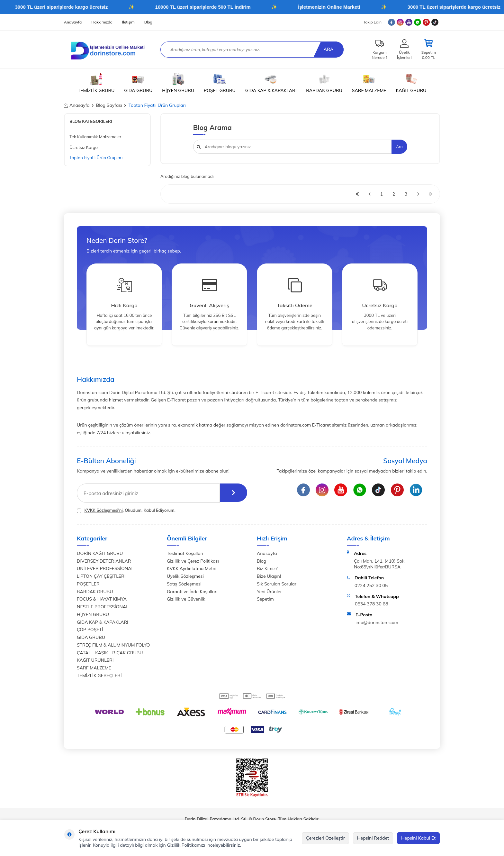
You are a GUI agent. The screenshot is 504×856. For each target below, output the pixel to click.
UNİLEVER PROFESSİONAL (105, 568)
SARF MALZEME (369, 83)
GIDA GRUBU (138, 83)
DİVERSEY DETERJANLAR (104, 561)
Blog (148, 22)
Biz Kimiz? (267, 568)
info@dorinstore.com (377, 622)
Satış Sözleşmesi (184, 584)
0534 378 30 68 (371, 604)
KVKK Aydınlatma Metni (192, 568)
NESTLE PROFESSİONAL (103, 607)
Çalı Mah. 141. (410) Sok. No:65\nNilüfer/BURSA (380, 564)
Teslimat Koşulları (185, 553)
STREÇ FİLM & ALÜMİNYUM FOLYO (113, 645)
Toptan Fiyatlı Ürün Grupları (96, 158)
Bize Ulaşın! (269, 576)
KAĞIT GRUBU (411, 83)
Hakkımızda (102, 22)
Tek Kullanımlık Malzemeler (95, 137)
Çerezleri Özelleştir (325, 838)
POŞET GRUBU (220, 83)
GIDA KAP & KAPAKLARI (271, 83)
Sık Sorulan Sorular (277, 584)
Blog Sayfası (109, 105)
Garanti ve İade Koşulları (192, 592)
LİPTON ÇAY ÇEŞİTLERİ (101, 576)
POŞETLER (88, 584)
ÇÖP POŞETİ (90, 630)
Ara (328, 49)
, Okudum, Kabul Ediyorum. (126, 510)
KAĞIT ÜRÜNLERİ (95, 660)
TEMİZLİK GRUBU (96, 83)
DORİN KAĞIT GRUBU (100, 553)
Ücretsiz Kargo (84, 147)
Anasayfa (77, 105)
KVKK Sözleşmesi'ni (103, 510)
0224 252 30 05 (371, 585)
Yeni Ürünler (269, 592)
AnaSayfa (73, 22)
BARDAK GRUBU (324, 83)
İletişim (128, 22)
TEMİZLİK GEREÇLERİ (99, 676)
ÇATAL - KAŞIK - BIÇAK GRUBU (110, 653)
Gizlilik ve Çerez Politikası (193, 561)
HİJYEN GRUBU (178, 83)
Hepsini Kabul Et (418, 838)
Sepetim (265, 599)
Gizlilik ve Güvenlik (186, 599)
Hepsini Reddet (373, 838)
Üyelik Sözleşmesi (185, 576)
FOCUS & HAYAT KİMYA (102, 599)
